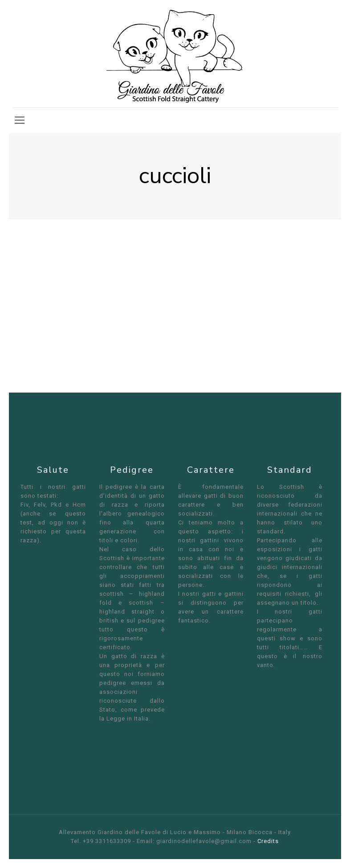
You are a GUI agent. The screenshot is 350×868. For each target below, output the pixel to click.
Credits (268, 841)
